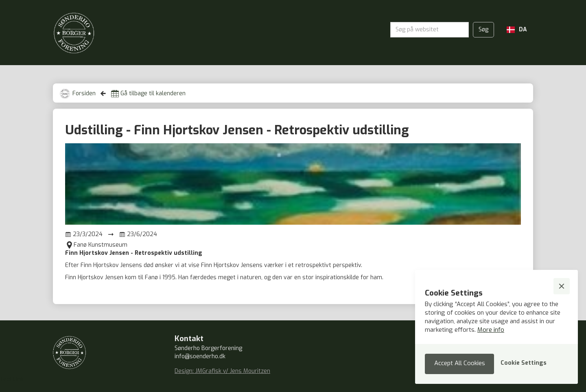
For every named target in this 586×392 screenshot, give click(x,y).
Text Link (12, 379)
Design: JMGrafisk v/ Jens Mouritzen (222, 371)
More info (491, 330)
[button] (517, 30)
